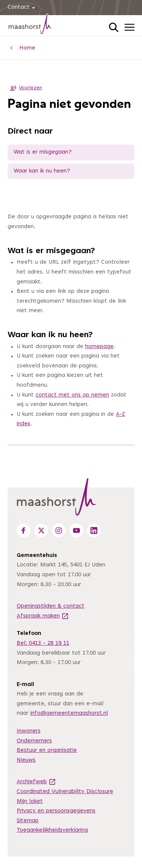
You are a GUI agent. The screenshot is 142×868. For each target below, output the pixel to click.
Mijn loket (30, 802)
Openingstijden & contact (51, 606)
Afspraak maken (43, 616)
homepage (99, 347)
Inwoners (29, 731)
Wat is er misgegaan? (43, 152)
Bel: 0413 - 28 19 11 (43, 643)
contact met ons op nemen (72, 395)
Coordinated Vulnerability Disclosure (65, 792)
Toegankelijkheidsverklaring (52, 830)
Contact (23, 8)
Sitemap (28, 821)
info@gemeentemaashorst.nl (69, 713)
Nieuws (26, 760)
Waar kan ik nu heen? (42, 171)
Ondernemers (34, 741)
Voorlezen (25, 88)
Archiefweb (36, 782)
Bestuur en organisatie (47, 751)
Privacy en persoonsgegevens (56, 811)
